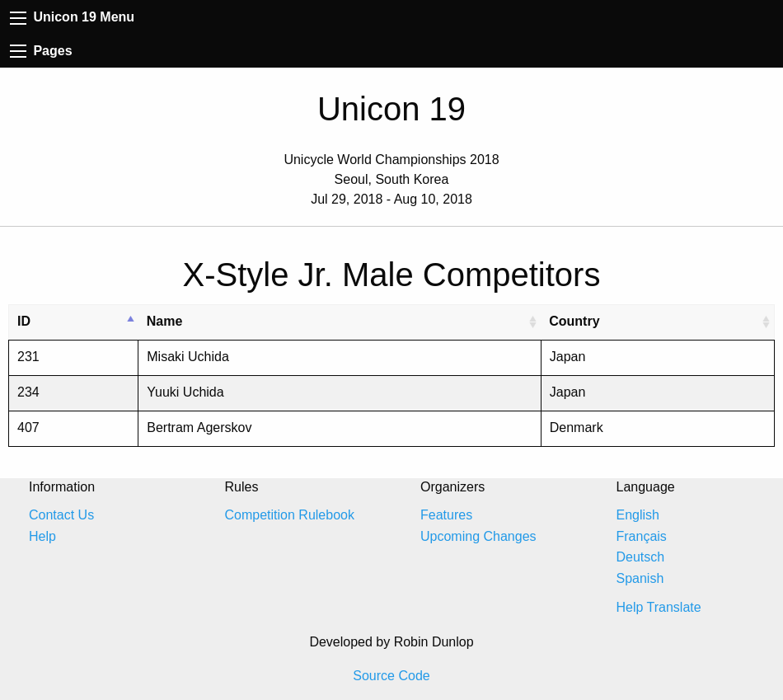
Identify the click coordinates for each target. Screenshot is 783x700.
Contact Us (61, 515)
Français (642, 536)
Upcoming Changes (478, 536)
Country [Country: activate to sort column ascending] (574, 321)
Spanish (640, 578)
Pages (41, 51)
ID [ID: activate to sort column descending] (24, 321)
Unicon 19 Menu (72, 17)
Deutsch (641, 557)
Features (446, 515)
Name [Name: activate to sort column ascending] (165, 321)
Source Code (391, 676)
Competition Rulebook (290, 515)
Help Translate (659, 607)
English (638, 515)
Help (42, 536)
